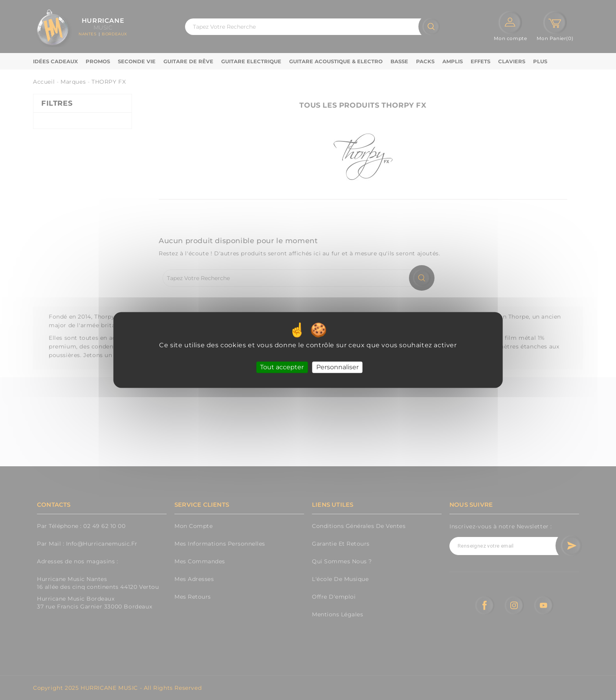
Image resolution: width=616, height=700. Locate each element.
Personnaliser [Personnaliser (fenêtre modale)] (337, 367)
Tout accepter (282, 367)
